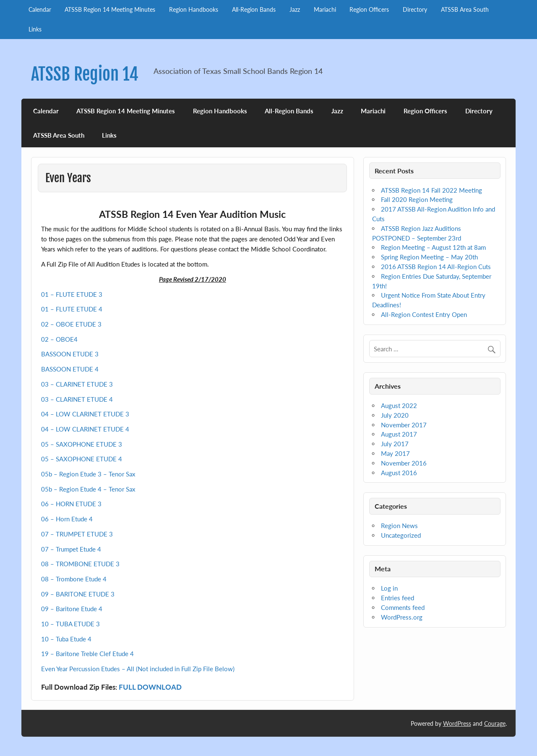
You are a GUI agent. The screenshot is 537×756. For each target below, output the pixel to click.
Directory (415, 9)
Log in (389, 588)
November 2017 (404, 425)
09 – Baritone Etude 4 (72, 609)
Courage (495, 723)
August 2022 (399, 405)
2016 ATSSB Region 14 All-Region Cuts (436, 267)
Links (35, 29)
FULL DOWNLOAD (150, 687)
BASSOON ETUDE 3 (70, 354)
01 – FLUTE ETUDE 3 (72, 294)
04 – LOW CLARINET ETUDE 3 (85, 414)
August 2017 (399, 434)
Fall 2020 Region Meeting (417, 199)
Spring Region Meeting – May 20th (429, 257)
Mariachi (325, 9)
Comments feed (403, 607)
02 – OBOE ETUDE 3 (71, 324)
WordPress (457, 723)
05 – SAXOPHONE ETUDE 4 (82, 459)
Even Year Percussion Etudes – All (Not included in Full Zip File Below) (138, 669)
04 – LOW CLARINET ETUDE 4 (85, 429)
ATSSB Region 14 (85, 74)
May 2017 (395, 453)
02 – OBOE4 (59, 339)
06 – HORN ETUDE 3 (71, 504)
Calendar (40, 9)
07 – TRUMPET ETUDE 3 (77, 534)
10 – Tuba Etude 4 (66, 639)
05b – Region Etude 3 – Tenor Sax (88, 474)
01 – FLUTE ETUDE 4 (72, 309)
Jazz (295, 9)
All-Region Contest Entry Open (424, 314)
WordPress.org (402, 617)
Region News (399, 526)
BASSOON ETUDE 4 (70, 369)
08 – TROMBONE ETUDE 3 (80, 564)
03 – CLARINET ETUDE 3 (77, 384)
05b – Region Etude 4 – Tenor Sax (88, 489)
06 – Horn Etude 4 (67, 519)
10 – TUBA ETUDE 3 (70, 624)
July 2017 (395, 444)
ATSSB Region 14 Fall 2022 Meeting (431, 190)
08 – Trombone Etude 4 (74, 579)
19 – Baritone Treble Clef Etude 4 (87, 654)
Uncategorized (401, 535)
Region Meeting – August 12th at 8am (433, 247)
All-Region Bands (254, 9)
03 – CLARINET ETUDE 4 (77, 399)
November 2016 (404, 463)
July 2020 (395, 415)
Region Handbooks (194, 9)
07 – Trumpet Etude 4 (71, 549)
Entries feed (398, 598)
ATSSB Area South (465, 9)
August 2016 (399, 473)
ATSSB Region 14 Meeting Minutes (110, 9)
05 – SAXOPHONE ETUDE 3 (82, 444)
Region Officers (369, 9)
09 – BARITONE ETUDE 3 (78, 594)
